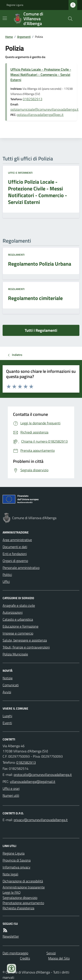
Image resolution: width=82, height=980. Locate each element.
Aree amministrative (17, 540)
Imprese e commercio (18, 633)
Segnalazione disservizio (20, 898)
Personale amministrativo (21, 568)
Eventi (7, 723)
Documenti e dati (15, 547)
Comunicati (11, 685)
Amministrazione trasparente (24, 887)
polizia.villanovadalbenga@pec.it (40, 115)
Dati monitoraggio (15, 953)
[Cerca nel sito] (69, 19)
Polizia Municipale (15, 654)
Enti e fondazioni (15, 554)
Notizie (8, 678)
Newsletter (11, 936)
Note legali (10, 874)
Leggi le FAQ (12, 892)
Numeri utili (11, 795)
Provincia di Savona (17, 860)
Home (9, 37)
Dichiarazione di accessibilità (23, 881)
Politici (7, 575)
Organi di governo (15, 561)
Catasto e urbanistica (18, 619)
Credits (25, 958)
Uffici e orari (11, 788)
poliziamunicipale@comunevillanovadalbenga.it (44, 109)
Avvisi (7, 692)
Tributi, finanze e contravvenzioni (26, 647)
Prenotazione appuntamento (23, 903)
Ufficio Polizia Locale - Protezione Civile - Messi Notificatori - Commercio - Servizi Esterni (41, 75)
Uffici (6, 582)
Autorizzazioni (13, 612)
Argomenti (24, 37)
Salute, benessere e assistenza (25, 640)
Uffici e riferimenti (20, 173)
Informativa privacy (16, 867)
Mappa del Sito (59, 958)
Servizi (51, 953)
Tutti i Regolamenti (41, 330)
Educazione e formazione (20, 626)
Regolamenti (16, 255)
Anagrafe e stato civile (19, 605)
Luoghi (7, 716)
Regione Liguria (15, 5)
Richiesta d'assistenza (18, 908)
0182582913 (33, 99)
